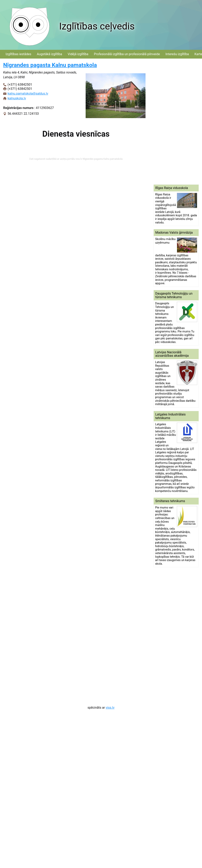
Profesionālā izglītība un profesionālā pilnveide (127, 54)
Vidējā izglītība (78, 54)
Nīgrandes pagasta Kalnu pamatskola (50, 65)
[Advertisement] (170, 121)
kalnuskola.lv (17, 98)
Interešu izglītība (177, 54)
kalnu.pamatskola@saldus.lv (28, 94)
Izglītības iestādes (18, 54)
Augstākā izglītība (49, 54)
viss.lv (110, 708)
